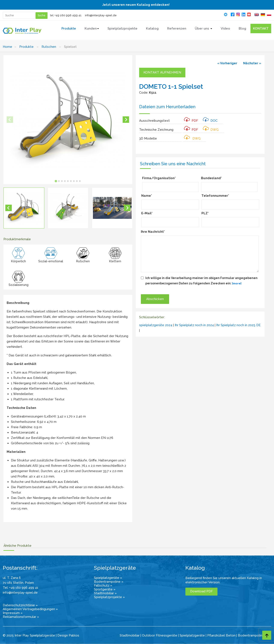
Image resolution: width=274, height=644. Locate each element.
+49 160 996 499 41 (68, 15)
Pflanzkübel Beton (221, 635)
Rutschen (49, 47)
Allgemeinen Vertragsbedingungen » (30, 609)
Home (7, 47)
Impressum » (13, 613)
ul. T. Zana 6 (12, 578)
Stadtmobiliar (130, 635)
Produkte (26, 47)
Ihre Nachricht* (153, 232)
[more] (237, 283)
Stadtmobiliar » (105, 593)
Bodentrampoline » (109, 582)
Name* (147, 196)
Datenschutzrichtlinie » (20, 605)
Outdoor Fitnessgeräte (160, 635)
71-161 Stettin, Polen (18, 583)
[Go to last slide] (9, 208)
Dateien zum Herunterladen (167, 107)
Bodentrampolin (250, 635)
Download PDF (201, 591)
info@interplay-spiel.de (101, 15)
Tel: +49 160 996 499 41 (21, 588)
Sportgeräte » (105, 589)
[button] (24, 208)
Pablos (74, 635)
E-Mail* (147, 213)
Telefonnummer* (215, 196)
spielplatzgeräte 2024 (156, 325)
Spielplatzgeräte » (108, 578)
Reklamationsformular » (21, 617)
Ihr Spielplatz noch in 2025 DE (238, 325)
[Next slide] (126, 120)
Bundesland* (211, 178)
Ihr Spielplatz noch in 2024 (194, 325)
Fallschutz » (103, 585)
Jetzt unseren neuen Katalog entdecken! (136, 5)
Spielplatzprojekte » (109, 597)
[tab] (56, 181)
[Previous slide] (10, 120)
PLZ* (205, 213)
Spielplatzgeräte (192, 635)
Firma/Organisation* (159, 178)
